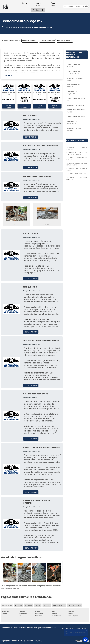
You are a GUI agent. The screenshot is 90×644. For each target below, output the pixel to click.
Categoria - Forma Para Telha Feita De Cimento (77, 164)
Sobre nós (69, 628)
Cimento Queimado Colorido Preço (74, 72)
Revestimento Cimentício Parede (76, 111)
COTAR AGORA (9, 106)
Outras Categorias (75, 140)
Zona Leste (47, 605)
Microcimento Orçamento (72, 93)
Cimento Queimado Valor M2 (76, 99)
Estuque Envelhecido (65, 41)
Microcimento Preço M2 (76, 105)
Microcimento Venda (47, 41)
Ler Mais (8, 75)
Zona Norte (18, 605)
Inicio (63, 628)
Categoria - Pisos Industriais (76, 174)
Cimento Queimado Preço (76, 117)
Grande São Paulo (59, 605)
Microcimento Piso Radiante (74, 129)
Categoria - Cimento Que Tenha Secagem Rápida (77, 153)
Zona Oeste (28, 605)
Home (25, 3)
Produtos (38, 10)
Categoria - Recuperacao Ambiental (77, 178)
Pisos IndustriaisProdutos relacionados (74, 55)
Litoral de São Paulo (74, 605)
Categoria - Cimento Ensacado (77, 148)
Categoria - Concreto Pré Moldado (77, 159)
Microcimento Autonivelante (72, 122)
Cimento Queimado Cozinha (74, 86)
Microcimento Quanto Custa (75, 79)
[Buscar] (86, 7)
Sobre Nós (38, 4)
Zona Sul (38, 605)
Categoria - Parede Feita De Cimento (77, 169)
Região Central (7, 605)
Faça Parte (53, 4)
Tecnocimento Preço (30, 41)
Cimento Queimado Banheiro (74, 66)
